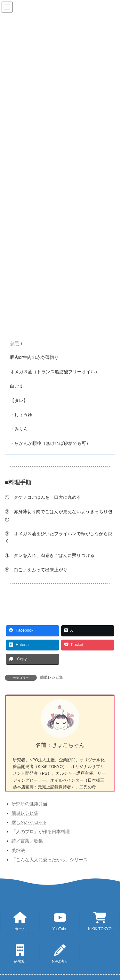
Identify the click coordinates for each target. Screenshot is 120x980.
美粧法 (18, 850)
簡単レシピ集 (52, 677)
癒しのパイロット (29, 822)
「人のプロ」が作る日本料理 (41, 832)
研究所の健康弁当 (29, 804)
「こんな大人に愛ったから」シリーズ (50, 860)
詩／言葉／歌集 (27, 841)
